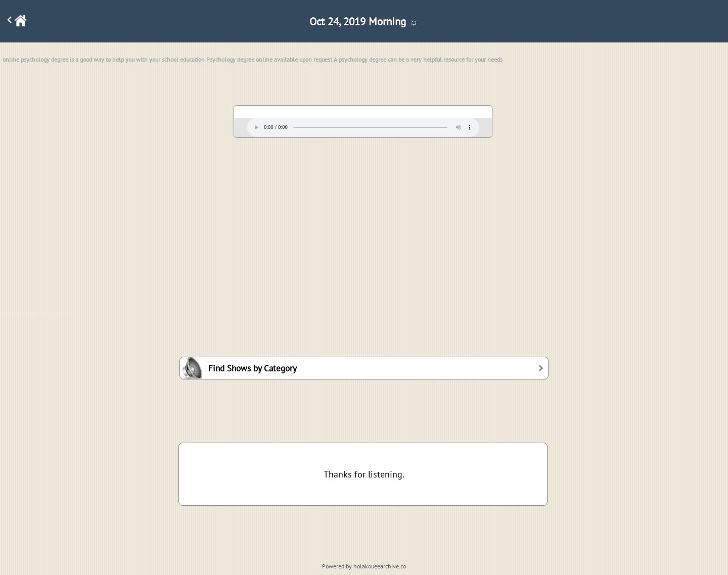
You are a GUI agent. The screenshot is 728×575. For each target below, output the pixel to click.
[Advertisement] (364, 220)
